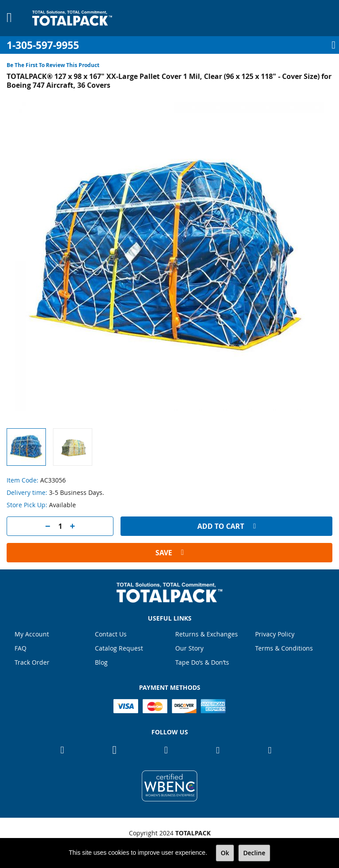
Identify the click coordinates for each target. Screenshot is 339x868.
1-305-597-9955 (43, 45)
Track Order (32, 662)
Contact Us (111, 634)
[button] (73, 447)
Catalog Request (119, 648)
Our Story (189, 648)
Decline (254, 853)
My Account (32, 634)
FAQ (21, 648)
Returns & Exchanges (207, 634)
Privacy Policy (275, 634)
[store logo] (72, 18)
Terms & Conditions (284, 648)
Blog (101, 662)
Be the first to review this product (53, 65)
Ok (225, 853)
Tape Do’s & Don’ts (202, 662)
